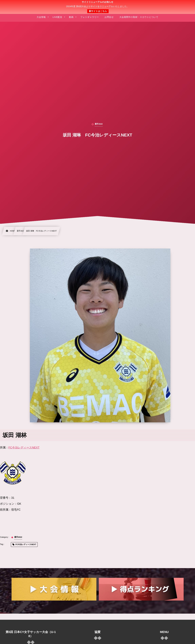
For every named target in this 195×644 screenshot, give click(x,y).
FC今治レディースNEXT (24, 448)
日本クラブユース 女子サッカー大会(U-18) (97, 7)
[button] (186, 5)
